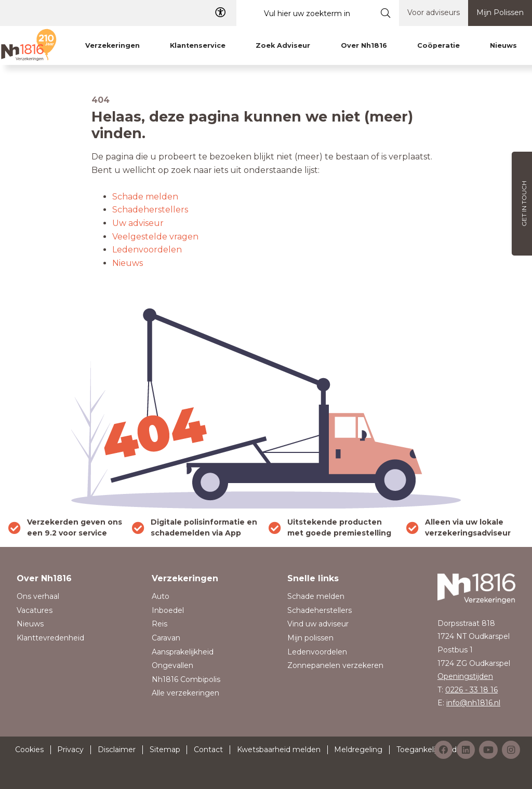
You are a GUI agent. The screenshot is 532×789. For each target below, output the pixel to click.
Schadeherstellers (150, 210)
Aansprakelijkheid (183, 652)
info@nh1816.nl (473, 703)
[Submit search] (386, 13)
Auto (161, 596)
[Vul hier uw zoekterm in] (304, 13)
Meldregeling (358, 750)
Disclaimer (117, 750)
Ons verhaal (38, 596)
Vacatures (35, 610)
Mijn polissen (310, 638)
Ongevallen (172, 665)
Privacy (70, 750)
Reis (159, 624)
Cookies (29, 750)
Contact (208, 750)
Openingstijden (465, 676)
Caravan (166, 638)
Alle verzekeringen (185, 693)
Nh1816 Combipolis (186, 679)
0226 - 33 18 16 (471, 690)
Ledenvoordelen (147, 250)
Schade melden (145, 197)
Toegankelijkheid (427, 750)
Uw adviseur (138, 223)
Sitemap (165, 750)
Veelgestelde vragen (155, 237)
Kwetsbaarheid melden (279, 750)
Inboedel (168, 610)
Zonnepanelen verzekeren (335, 665)
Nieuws (128, 263)
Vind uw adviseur (318, 624)
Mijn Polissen (500, 12)
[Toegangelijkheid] (220, 13)
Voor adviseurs (434, 12)
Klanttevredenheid (50, 638)
